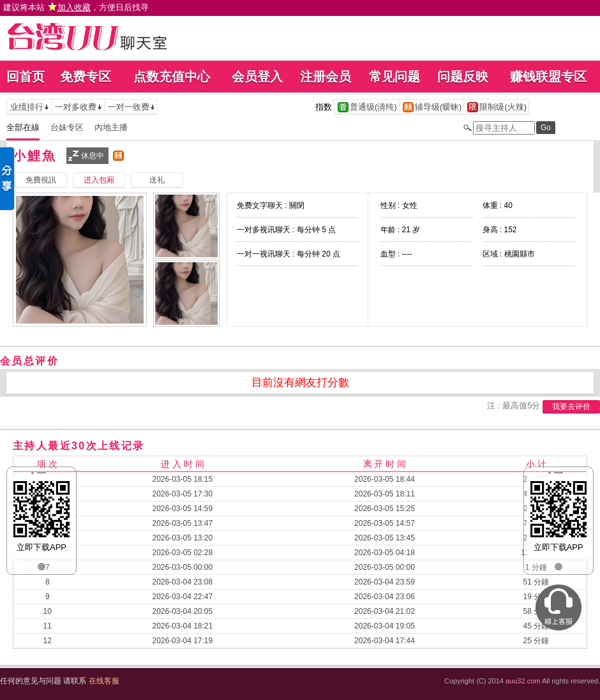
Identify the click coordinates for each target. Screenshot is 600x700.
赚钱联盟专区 (548, 77)
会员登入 (257, 77)
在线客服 (104, 681)
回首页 (26, 77)
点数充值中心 (172, 77)
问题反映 (463, 77)
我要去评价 (571, 406)
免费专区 (86, 77)
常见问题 (394, 77)
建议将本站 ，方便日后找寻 (76, 7)
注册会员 (326, 77)
